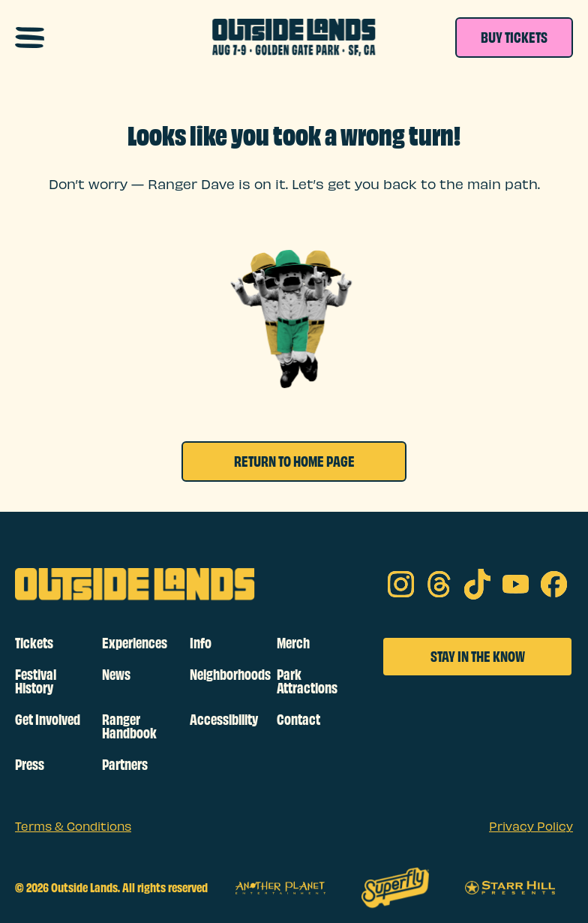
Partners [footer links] (125, 765)
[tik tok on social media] (477, 584)
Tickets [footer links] (34, 643)
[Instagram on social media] (401, 584)
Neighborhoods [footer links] (227, 675)
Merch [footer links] (293, 643)
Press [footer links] (30, 765)
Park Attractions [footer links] (307, 681)
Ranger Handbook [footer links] (129, 726)
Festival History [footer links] (36, 681)
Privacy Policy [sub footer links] (531, 827)
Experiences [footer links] (135, 643)
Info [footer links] (201, 643)
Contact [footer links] (298, 720)
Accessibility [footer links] (224, 720)
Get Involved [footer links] (48, 720)
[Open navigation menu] (30, 38)
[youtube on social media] (516, 584)
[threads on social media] (439, 584)
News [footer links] (116, 675)
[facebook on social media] (554, 584)
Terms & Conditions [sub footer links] (73, 827)
